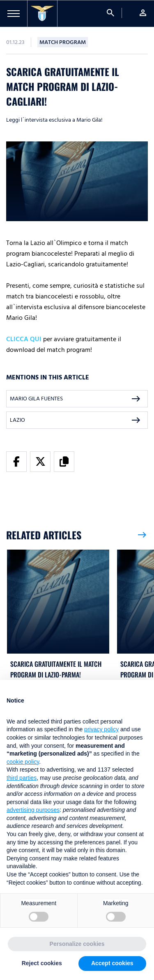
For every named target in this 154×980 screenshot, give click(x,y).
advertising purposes (33, 810)
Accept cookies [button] (112, 963)
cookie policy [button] (23, 762)
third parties (22, 778)
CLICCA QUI (24, 339)
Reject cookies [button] (42, 963)
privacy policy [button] (101, 729)
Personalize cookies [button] (77, 944)
